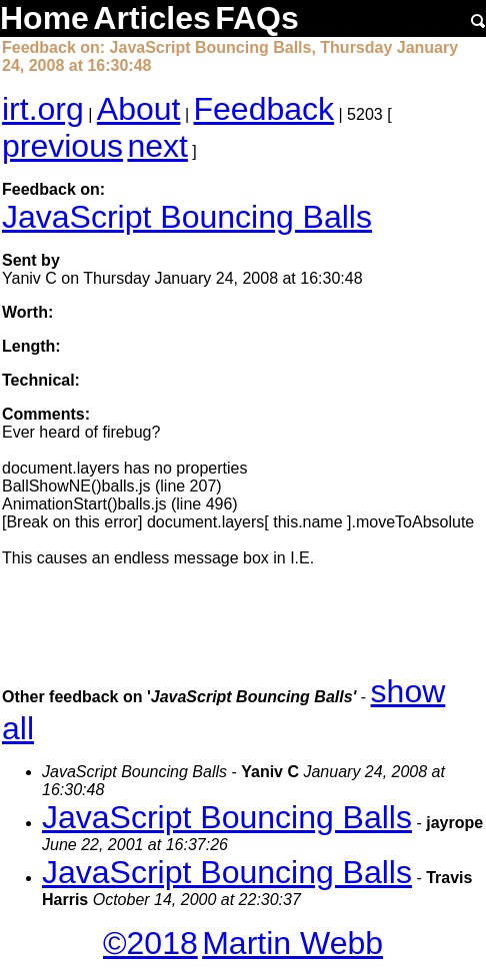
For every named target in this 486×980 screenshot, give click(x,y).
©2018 (150, 943)
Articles (151, 18)
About (139, 109)
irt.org (43, 109)
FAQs (257, 18)
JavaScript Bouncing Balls (187, 217)
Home (44, 18)
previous (62, 146)
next (157, 146)
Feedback (264, 109)
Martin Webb (292, 943)
